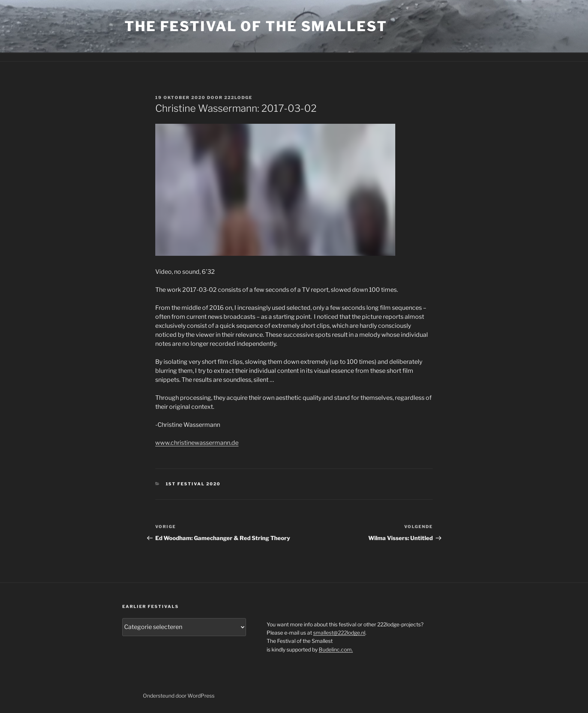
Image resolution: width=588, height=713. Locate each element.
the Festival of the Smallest (256, 26)
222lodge (238, 98)
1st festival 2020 (193, 484)
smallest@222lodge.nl (339, 633)
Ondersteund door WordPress (179, 696)
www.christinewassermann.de (197, 443)
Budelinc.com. (336, 649)
